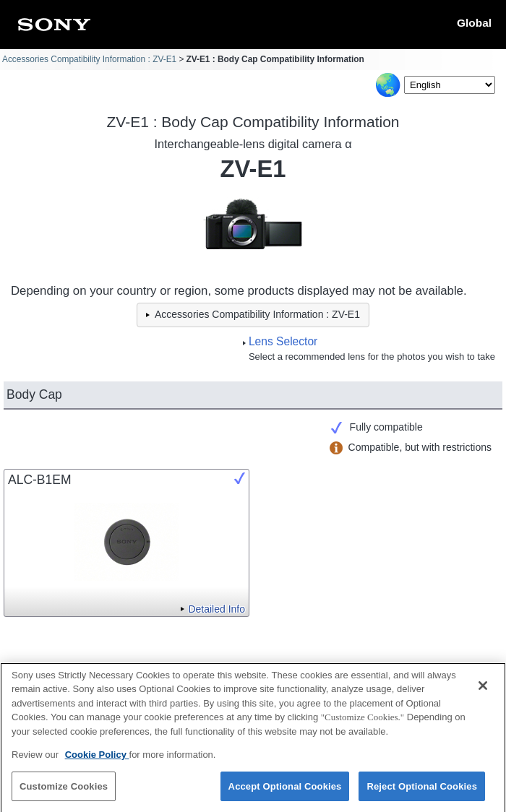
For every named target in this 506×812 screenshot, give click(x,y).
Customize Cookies (64, 792)
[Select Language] (450, 85)
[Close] (483, 691)
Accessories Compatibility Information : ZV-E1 (89, 59)
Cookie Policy (97, 760)
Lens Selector (283, 341)
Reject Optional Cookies (422, 792)
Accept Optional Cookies (285, 792)
